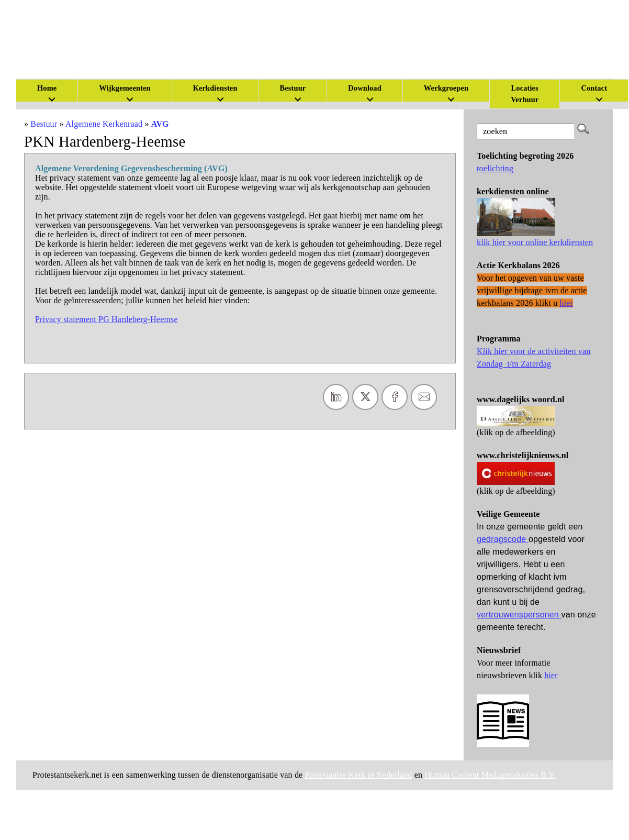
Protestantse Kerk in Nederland (359, 775)
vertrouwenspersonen (519, 615)
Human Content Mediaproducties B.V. (490, 775)
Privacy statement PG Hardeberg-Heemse (106, 319)
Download (365, 88)
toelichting (495, 168)
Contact (594, 88)
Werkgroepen (446, 88)
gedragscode (503, 539)
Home (47, 88)
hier (551, 675)
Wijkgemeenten (125, 88)
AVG (160, 124)
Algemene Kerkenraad (104, 124)
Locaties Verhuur (525, 94)
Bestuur (293, 88)
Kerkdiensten (215, 88)
